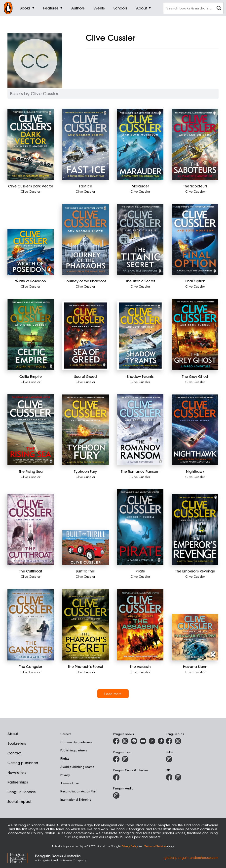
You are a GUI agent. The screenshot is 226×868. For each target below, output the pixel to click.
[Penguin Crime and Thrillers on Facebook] (116, 777)
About (13, 734)
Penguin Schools (21, 792)
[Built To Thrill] (86, 548)
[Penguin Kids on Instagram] (178, 741)
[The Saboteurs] (195, 144)
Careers (66, 734)
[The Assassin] (140, 625)
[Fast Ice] (86, 144)
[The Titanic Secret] (140, 239)
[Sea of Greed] (86, 335)
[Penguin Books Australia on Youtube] (143, 741)
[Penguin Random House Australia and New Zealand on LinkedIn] (152, 741)
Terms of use (70, 783)
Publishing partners (74, 750)
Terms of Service (155, 846)
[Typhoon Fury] (86, 430)
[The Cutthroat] (31, 529)
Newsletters (17, 773)
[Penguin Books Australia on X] (134, 741)
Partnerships (18, 782)
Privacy (65, 775)
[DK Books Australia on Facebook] (169, 777)
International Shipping (76, 799)
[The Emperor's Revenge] (195, 529)
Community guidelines (76, 742)
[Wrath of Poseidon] (31, 252)
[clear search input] (219, 9)
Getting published (23, 763)
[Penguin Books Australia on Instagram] (125, 741)
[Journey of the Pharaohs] (86, 239)
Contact (14, 753)
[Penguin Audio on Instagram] (116, 795)
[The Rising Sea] (31, 430)
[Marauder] (140, 144)
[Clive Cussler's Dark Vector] (31, 144)
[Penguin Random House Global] (21, 857)
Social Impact (19, 802)
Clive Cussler (31, 191)
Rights (65, 758)
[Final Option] (195, 239)
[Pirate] (140, 527)
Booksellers (17, 743)
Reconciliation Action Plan (78, 791)
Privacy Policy (130, 846)
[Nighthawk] (195, 430)
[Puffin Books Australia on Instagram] (169, 759)
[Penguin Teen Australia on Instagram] (125, 759)
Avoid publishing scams (77, 767)
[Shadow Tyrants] (140, 335)
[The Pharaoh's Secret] (86, 625)
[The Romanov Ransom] (140, 430)
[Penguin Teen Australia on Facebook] (116, 759)
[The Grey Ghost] (195, 334)
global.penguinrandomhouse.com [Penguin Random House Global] (191, 857)
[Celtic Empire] (31, 335)
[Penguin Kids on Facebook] (169, 741)
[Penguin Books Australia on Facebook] (116, 741)
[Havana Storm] (195, 637)
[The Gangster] (31, 625)
